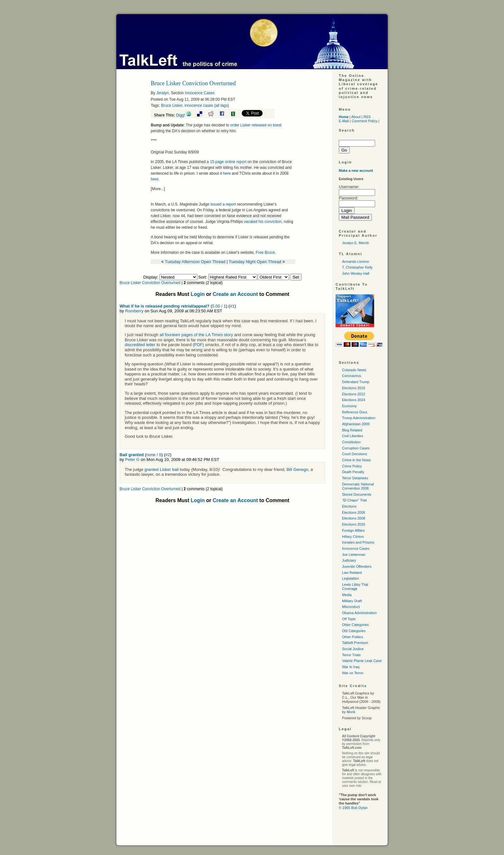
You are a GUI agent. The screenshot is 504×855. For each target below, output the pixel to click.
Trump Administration (359, 418)
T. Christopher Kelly (357, 267)
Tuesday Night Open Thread (255, 262)
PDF (198, 345)
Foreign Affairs (353, 530)
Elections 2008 (354, 518)
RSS (367, 117)
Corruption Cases (356, 448)
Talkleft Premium (355, 643)
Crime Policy (352, 466)
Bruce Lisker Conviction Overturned (150, 283)
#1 (232, 306)
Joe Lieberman (354, 555)
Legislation (351, 578)
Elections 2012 (354, 394)
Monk (351, 712)
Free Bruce (265, 253)
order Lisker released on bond (256, 125)
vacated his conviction (263, 222)
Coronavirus (351, 376)
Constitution (351, 442)
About (356, 117)
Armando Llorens (355, 262)
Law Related (352, 573)
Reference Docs (355, 412)
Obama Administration (359, 613)
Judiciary (349, 560)
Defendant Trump (356, 382)
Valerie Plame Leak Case (362, 661)
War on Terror (353, 673)
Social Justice (353, 649)
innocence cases (199, 106)
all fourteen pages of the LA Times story (196, 335)
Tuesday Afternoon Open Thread (195, 262)
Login (198, 294)
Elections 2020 (354, 524)
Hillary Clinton (353, 537)
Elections (349, 506)
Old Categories (354, 631)
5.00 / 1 (219, 306)
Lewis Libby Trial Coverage (355, 587)
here (227, 173)
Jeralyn (162, 93)
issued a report (223, 204)
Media (347, 595)
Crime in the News (356, 460)
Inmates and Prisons (358, 542)
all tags (221, 106)
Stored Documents (357, 494)
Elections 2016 (354, 388)
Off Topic (349, 619)
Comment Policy (364, 121)
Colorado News (354, 370)
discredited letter (140, 345)
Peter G (132, 460)
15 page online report (228, 162)
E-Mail (344, 121)
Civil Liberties (352, 436)
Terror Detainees (355, 478)
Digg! (181, 115)
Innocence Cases (200, 93)
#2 (167, 455)
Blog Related (352, 430)
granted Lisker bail (161, 469)
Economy (349, 406)
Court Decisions (355, 454)
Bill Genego (297, 469)
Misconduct (351, 607)
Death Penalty (353, 472)
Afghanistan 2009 (356, 424)
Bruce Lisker (172, 106)
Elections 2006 (354, 512)
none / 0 (154, 455)
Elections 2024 (354, 400)
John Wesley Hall (356, 273)
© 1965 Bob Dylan (353, 808)
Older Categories (355, 625)
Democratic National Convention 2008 (358, 486)
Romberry (134, 311)
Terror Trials (351, 655)
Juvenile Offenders (357, 566)
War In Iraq (351, 667)
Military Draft (352, 601)
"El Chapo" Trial (354, 500)
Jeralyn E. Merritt (355, 243)
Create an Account (235, 294)
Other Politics (352, 637)
